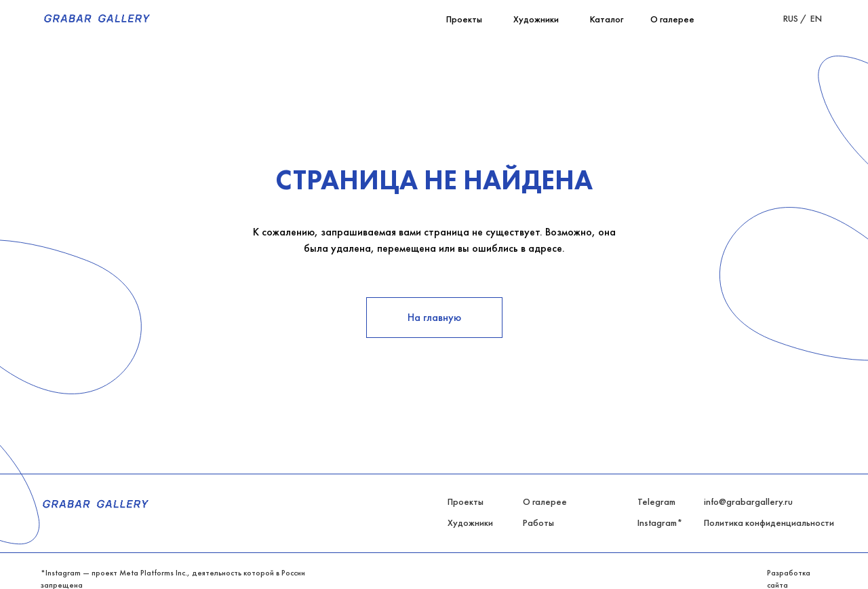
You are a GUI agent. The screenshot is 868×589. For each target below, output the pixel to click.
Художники (470, 522)
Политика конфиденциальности (769, 522)
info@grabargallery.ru (748, 501)
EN (816, 18)
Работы (538, 522)
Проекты (466, 501)
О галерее (545, 501)
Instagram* (660, 522)
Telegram (656, 501)
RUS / (795, 18)
